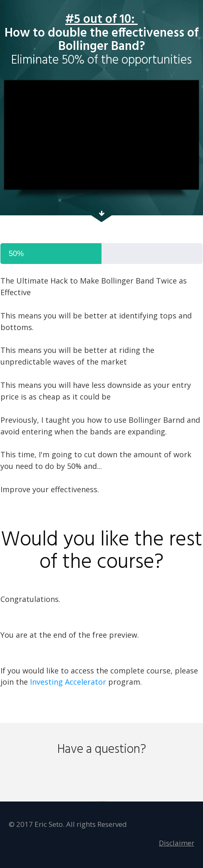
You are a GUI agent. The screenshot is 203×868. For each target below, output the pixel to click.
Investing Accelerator (68, 682)
